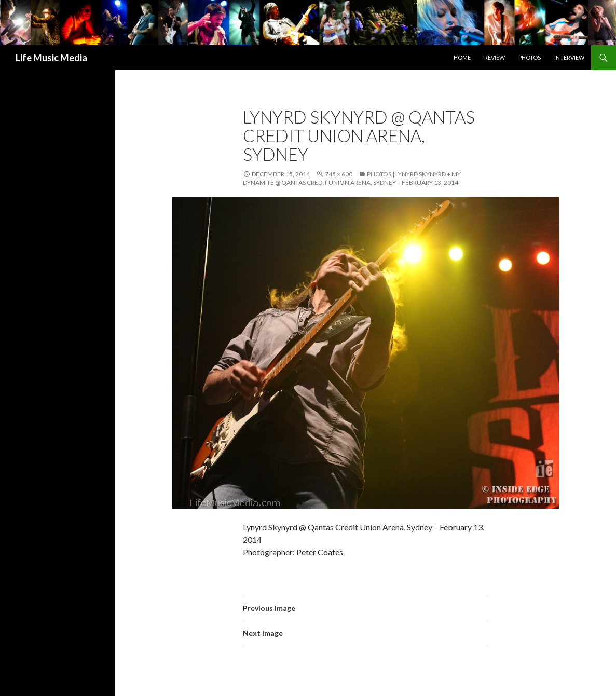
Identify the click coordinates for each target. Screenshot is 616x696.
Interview (569, 57)
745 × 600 (339, 174)
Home (462, 57)
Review (495, 57)
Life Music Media (51, 58)
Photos (530, 57)
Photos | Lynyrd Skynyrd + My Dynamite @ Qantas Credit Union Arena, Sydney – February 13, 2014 (352, 178)
